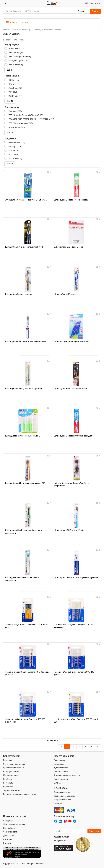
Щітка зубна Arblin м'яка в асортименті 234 (25, 483)
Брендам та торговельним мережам (20, 794)
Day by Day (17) (15, 96)
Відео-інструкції (61, 779)
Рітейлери (8, 779)
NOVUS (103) (14, 151)
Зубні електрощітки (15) (20, 57)
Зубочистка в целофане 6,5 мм (68, 247)
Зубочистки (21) (16, 53)
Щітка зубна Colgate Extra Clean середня (73, 436)
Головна (6, 30)
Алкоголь (8, 839)
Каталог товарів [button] (17, 23)
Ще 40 (10, 101)
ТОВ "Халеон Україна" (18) (21, 123)
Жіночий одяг (9, 828)
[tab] (52, 22)
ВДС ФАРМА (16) (17, 127)
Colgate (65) (14, 80)
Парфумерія (9, 821)
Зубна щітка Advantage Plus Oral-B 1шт (26, 200)
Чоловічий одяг (10, 832)
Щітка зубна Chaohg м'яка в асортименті (24, 389)
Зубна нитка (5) (16, 65)
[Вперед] (98, 747)
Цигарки (7, 843)
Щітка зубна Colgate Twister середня (71, 200)
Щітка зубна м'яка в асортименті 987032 (24, 247)
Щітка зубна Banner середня (18, 294)
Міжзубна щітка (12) (18, 61)
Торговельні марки (12, 790)
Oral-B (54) (13, 84)
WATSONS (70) (15, 159)
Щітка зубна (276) (17, 49)
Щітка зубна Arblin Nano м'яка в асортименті (26, 341)
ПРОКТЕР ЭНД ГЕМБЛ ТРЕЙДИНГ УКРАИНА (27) (31, 119)
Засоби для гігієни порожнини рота (48, 30)
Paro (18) (13, 92)
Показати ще (52, 741)
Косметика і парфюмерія (22, 30)
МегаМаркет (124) (17, 142)
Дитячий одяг (10, 836)
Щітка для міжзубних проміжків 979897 (72, 341)
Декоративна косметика (14, 824)
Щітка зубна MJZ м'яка (65, 294)
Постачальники (10, 783)
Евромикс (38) (15, 111)
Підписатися (94, 831)
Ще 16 (10, 133)
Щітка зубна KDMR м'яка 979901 (69, 530)
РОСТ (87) (13, 154)
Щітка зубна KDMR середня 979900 (70, 389)
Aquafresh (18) (15, 88)
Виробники (8, 787)
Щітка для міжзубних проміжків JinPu (23, 436)
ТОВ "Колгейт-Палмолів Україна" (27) (26, 115)
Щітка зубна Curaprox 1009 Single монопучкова (76, 577)
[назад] (61, 747)
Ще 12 (10, 164)
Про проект (8, 760)
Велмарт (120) (15, 147)
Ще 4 (9, 70)
